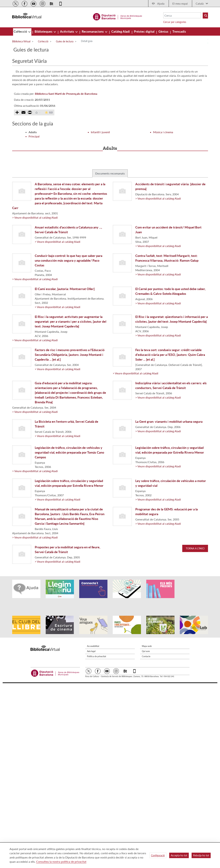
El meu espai (180, 3)
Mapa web (147, 636)
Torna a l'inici (195, 548)
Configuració (158, 855)
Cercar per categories (175, 22)
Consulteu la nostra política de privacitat (61, 862)
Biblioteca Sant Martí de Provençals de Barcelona (66, 94)
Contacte (146, 647)
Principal (34, 136)
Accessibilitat (93, 636)
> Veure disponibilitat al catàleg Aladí (35, 217)
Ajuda (161, 3)
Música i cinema (163, 132)
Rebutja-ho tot (201, 855)
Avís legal (91, 642)
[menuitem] (21, 31)
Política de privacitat (97, 647)
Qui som (146, 642)
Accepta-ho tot (179, 855)
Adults (33, 132)
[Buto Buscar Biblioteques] (205, 16)
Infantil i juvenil (100, 132)
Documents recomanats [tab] (110, 173)
